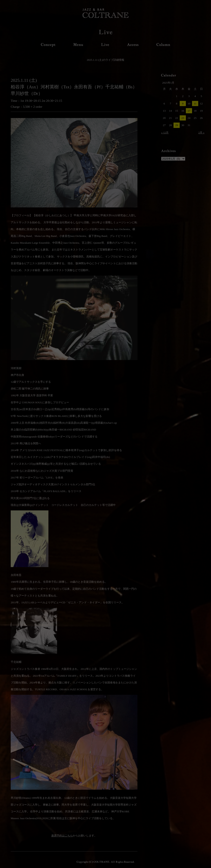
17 (189, 111)
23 (183, 118)
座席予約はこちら (62, 836)
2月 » (201, 133)
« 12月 (165, 133)
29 (176, 125)
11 (195, 104)
